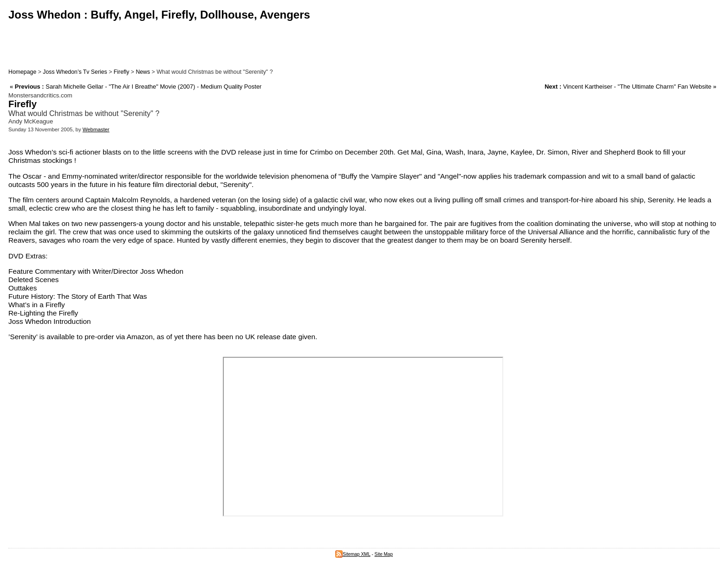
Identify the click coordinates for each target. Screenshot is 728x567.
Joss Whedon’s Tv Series (75, 72)
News (143, 72)
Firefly (122, 72)
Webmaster (96, 129)
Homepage (22, 72)
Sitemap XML (353, 554)
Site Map (384, 554)
